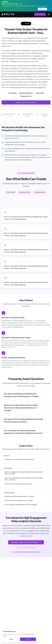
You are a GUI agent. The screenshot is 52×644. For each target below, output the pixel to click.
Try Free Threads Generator (26, 108)
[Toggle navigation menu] (49, 14)
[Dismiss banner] (49, 9)
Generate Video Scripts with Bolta (26, 102)
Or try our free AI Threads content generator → (26, 552)
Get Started (40, 14)
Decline (11, 639)
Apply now (42, 9)
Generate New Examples (26, 199)
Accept (28, 639)
